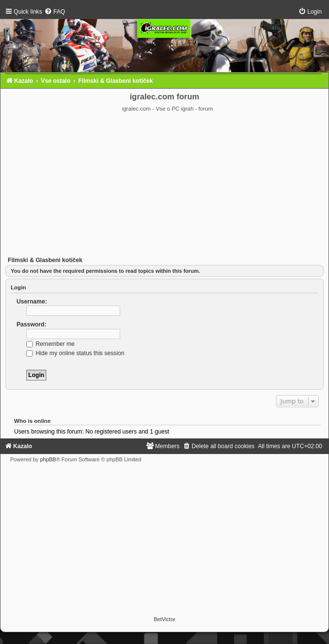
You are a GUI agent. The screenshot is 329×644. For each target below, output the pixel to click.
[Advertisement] (164, 186)
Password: (31, 324)
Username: (32, 302)
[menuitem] (55, 12)
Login (18, 287)
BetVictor (164, 619)
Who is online (32, 421)
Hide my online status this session (75, 353)
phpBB (48, 459)
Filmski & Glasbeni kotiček (45, 260)
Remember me (50, 344)
